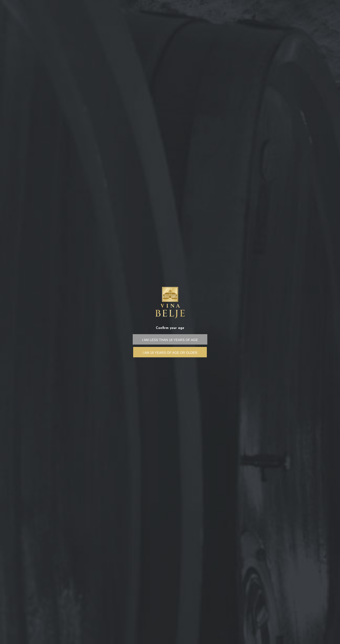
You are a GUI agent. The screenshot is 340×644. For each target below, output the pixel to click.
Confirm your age (170, 328)
